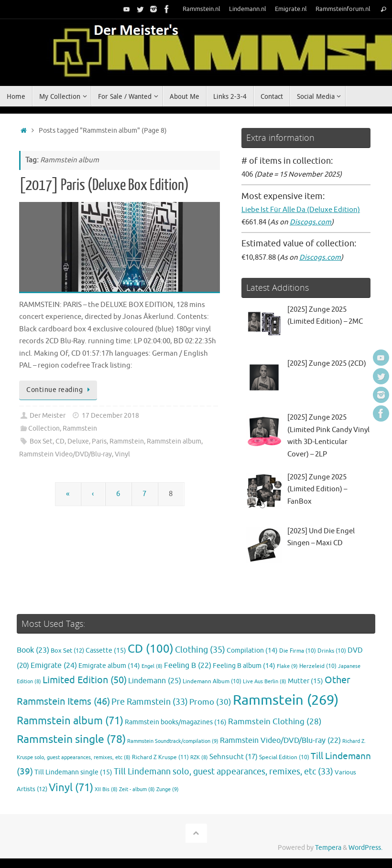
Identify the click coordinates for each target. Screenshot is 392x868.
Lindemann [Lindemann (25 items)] (155, 681)
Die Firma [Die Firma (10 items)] (298, 651)
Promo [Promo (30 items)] (210, 702)
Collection (44, 429)
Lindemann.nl (248, 9)
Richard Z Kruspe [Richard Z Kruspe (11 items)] (160, 757)
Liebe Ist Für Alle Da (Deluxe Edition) (301, 210)
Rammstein (80, 429)
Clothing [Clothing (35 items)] (200, 650)
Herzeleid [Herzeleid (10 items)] (318, 666)
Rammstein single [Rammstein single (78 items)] (71, 739)
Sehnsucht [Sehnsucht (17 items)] (234, 757)
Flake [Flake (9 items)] (287, 666)
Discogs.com (310, 222)
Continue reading (60, 390)
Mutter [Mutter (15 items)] (305, 681)
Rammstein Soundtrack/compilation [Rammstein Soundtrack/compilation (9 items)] (173, 741)
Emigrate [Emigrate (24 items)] (54, 665)
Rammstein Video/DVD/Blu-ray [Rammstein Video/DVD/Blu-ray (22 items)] (280, 741)
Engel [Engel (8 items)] (152, 666)
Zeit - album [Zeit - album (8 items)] (137, 789)
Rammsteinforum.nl (343, 9)
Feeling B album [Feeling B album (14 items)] (244, 666)
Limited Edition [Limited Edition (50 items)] (85, 680)
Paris (99, 441)
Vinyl (122, 454)
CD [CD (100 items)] (151, 649)
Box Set (41, 441)
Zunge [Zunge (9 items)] (168, 789)
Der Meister (48, 416)
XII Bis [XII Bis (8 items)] (106, 789)
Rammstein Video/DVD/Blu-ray (65, 454)
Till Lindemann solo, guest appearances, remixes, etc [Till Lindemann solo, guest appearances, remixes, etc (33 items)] (223, 772)
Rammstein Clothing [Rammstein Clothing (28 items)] (275, 722)
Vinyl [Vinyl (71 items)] (71, 788)
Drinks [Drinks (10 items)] (332, 651)
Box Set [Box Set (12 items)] (67, 651)
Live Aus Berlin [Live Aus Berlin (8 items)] (265, 682)
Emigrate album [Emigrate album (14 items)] (109, 666)
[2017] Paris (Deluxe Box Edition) (104, 185)
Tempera (328, 848)
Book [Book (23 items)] (33, 650)
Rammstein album (174, 441)
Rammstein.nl (201, 9)
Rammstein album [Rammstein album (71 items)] (70, 721)
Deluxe (78, 441)
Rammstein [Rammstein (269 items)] (286, 700)
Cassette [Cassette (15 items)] (106, 651)
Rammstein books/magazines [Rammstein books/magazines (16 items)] (176, 722)
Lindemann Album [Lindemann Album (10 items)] (212, 682)
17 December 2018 (110, 416)
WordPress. (365, 848)
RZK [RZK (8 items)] (199, 757)
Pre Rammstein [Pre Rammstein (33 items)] (150, 702)
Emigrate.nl (291, 9)
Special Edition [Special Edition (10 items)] (284, 757)
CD (60, 441)
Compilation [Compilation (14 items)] (252, 651)
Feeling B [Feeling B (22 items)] (188, 666)
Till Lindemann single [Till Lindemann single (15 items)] (73, 772)
